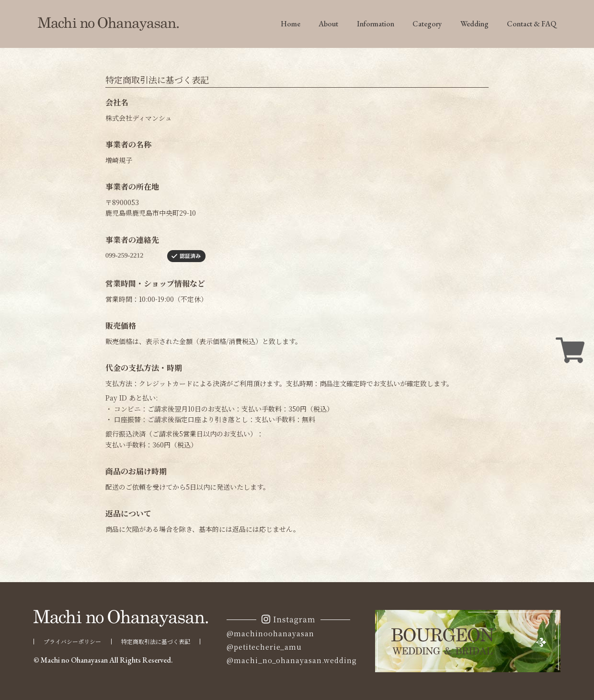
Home (291, 24)
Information (376, 24)
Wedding (474, 24)
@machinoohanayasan (270, 633)
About (328, 24)
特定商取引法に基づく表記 (156, 641)
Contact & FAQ (531, 24)
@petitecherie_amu (264, 647)
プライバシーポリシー (72, 641)
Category (427, 24)
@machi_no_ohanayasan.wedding (292, 660)
